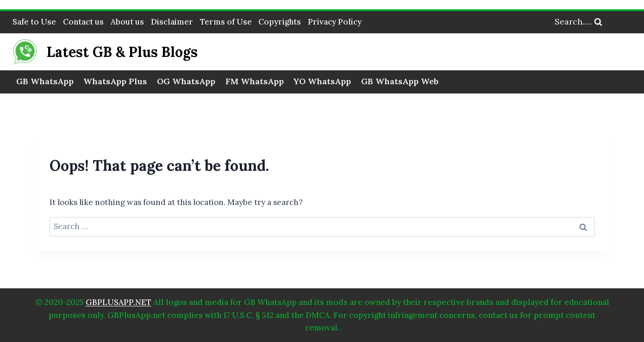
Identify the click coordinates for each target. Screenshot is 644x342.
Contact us (83, 22)
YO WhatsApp (322, 81)
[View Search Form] (599, 22)
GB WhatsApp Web (400, 81)
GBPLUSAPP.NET (119, 302)
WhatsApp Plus (115, 81)
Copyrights (280, 22)
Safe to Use (34, 22)
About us (127, 22)
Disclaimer (172, 22)
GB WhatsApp (45, 81)
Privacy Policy (335, 22)
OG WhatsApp (186, 81)
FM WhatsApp (255, 81)
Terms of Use (226, 22)
